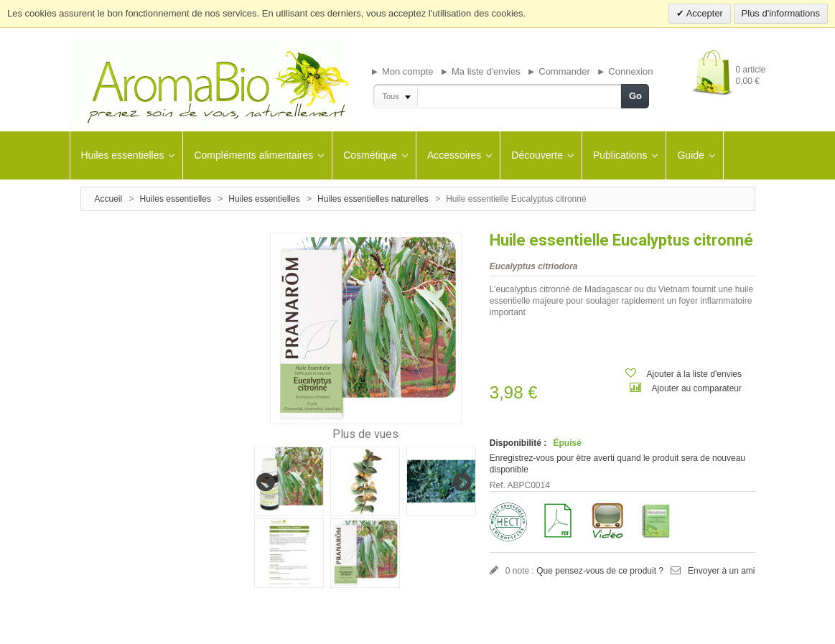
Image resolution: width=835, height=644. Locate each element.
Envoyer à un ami (721, 571)
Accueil (109, 199)
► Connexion (625, 71)
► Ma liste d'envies (480, 71)
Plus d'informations (781, 13)
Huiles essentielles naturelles (373, 199)
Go (635, 96)
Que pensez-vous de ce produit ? (600, 571)
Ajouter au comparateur (697, 388)
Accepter (704, 13)
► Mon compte (401, 71)
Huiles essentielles (176, 199)
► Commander (559, 71)
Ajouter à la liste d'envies (694, 374)
